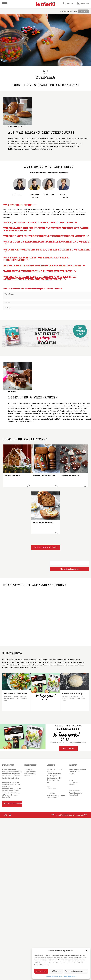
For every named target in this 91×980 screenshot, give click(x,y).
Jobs (49, 787)
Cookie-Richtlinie (52, 976)
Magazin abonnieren (55, 770)
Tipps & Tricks (30, 772)
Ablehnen (56, 971)
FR (10, 815)
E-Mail (71, 774)
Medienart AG (81, 815)
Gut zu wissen (30, 774)
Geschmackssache (54, 778)
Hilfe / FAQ (73, 795)
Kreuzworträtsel (53, 780)
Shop (49, 782)
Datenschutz (63, 976)
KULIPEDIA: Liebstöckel (15, 694)
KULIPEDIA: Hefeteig (72, 694)
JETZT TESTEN (68, 749)
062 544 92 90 (74, 782)
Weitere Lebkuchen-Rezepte (46, 547)
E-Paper (50, 772)
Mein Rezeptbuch (54, 774)
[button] (87, 951)
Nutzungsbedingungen (56, 795)
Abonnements (75, 791)
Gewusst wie (29, 776)
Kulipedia (28, 770)
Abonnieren (83, 11)
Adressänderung (75, 793)
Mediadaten (51, 789)
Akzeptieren (41, 971)
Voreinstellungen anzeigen (76, 971)
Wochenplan (52, 776)
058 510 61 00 (74, 772)
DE (6, 815)
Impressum (72, 976)
